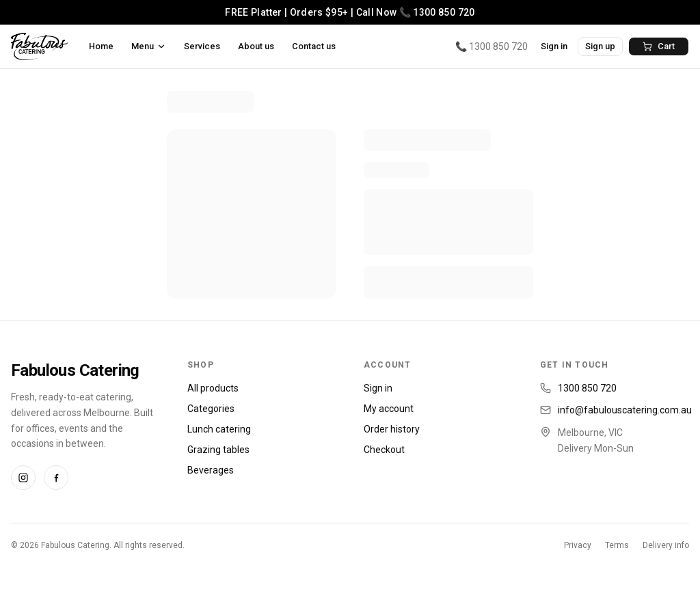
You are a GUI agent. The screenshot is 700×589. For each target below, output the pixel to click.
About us (256, 46)
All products (213, 388)
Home (101, 46)
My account (389, 409)
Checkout (384, 450)
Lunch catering (219, 429)
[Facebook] (56, 478)
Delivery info (666, 545)
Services (202, 46)
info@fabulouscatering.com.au (625, 410)
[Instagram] (23, 478)
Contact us (314, 46)
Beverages (211, 470)
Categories (211, 409)
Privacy (578, 545)
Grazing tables (218, 450)
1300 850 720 (587, 388)
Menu (149, 46)
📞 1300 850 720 (492, 46)
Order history (392, 429)
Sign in (554, 46)
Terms (617, 545)
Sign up (600, 46)
